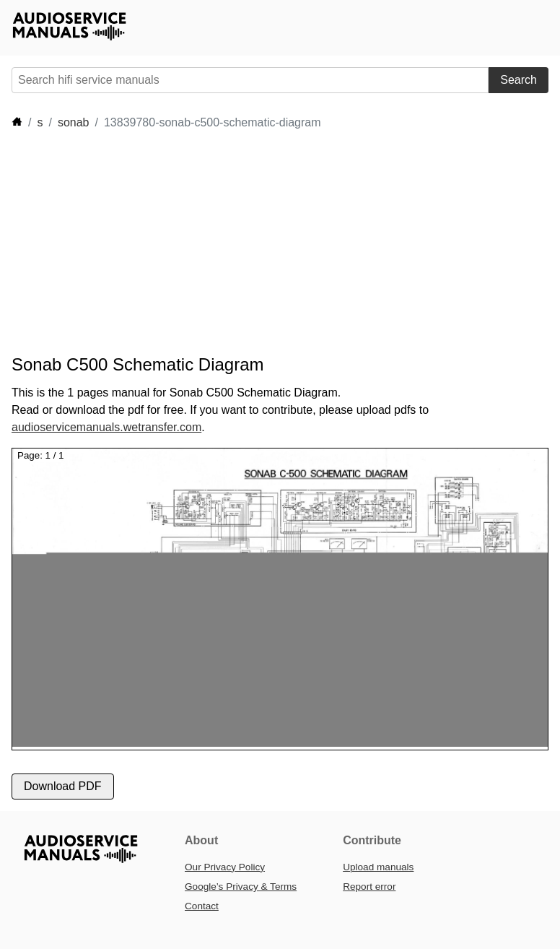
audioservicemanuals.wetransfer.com (106, 427)
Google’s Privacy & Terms (241, 887)
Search (519, 80)
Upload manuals (378, 867)
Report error (369, 887)
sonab (74, 122)
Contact (202, 906)
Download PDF (63, 786)
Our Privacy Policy (225, 867)
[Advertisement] (274, 243)
